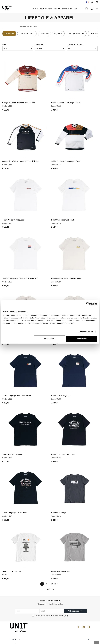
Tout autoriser (82, 339)
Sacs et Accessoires (27, 34)
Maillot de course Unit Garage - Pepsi (66, 100)
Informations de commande (50, 632)
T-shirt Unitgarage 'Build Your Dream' (17, 378)
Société (50, 617)
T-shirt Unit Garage (58, 489)
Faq (75, 8)
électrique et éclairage (76, 34)
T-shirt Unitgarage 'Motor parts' (63, 211)
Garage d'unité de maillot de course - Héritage (20, 155)
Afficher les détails (86, 332)
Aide (50, 627)
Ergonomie (58, 34)
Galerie (49, 8)
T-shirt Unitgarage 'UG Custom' (14, 489)
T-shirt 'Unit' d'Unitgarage (61, 378)
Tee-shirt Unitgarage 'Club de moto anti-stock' (20, 266)
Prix (4, 45)
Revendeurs (67, 8)
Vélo (42, 8)
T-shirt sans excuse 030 (60, 544)
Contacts (50, 612)
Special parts (9, 34)
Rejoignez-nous (75, 584)
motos (35, 8)
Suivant (54, 557)
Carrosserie (44, 34)
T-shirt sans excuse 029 (12, 544)
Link (66, 589)
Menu (50, 622)
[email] (51, 584)
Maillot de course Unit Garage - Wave (66, 155)
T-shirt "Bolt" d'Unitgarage (12, 433)
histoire (57, 8)
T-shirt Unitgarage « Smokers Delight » (66, 266)
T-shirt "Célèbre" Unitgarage (13, 211)
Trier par (39, 45)
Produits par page (76, 45)
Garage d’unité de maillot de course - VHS (19, 100)
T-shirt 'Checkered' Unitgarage (63, 433)
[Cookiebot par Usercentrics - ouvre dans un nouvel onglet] (88, 304)
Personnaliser (50, 339)
